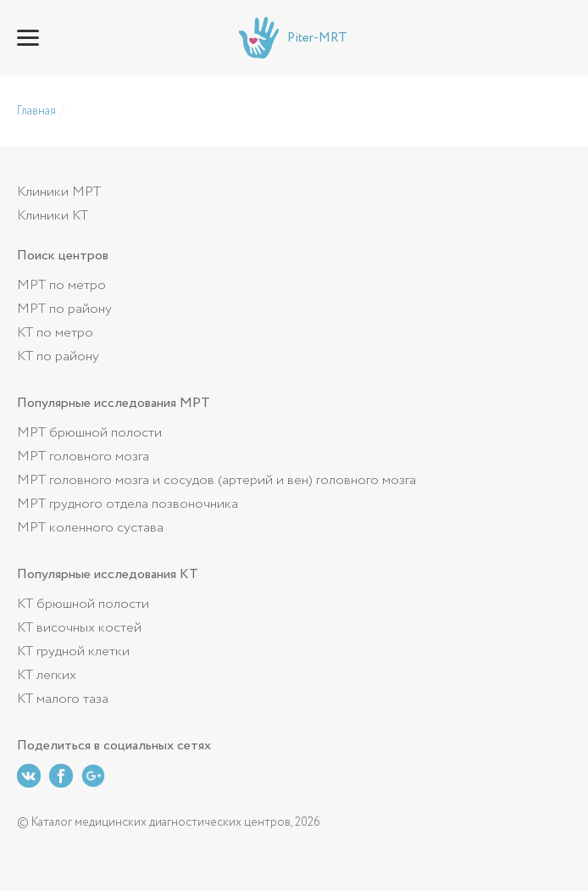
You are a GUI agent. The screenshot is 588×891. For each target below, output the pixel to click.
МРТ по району (64, 309)
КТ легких (47, 675)
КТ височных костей (79, 628)
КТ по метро (55, 333)
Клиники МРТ (59, 192)
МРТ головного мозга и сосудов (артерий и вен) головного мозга (216, 480)
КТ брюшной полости (83, 604)
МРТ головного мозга (83, 457)
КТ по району (58, 356)
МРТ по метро (61, 285)
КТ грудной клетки (73, 652)
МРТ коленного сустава (90, 528)
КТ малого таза (63, 699)
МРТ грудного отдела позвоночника (128, 504)
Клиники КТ (53, 216)
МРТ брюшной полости (89, 433)
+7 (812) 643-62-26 (559, 38)
